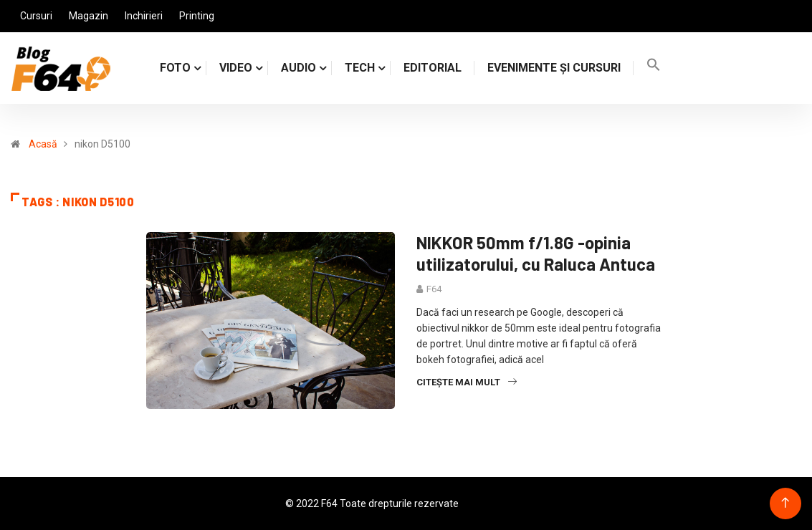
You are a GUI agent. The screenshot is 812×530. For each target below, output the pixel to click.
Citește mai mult (467, 382)
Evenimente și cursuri (554, 68)
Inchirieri (144, 16)
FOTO (175, 68)
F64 (434, 289)
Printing (197, 16)
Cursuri (36, 16)
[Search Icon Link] (654, 68)
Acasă (43, 144)
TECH (360, 68)
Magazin (89, 16)
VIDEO (236, 68)
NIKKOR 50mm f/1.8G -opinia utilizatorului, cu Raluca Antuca (536, 253)
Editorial (433, 68)
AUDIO (298, 68)
